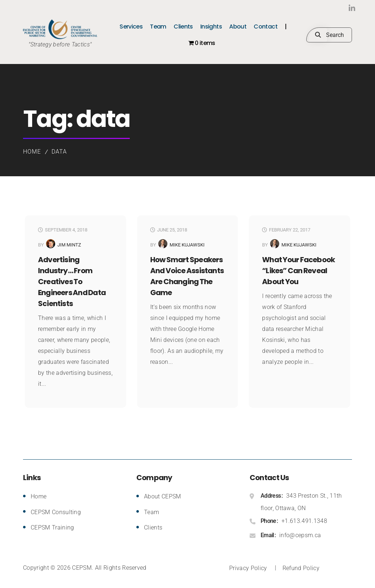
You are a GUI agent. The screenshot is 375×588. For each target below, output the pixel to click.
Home (32, 152)
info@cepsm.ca (300, 535)
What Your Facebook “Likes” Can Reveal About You (298, 271)
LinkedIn (337, 8)
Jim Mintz (69, 245)
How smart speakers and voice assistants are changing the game (187, 276)
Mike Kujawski (187, 245)
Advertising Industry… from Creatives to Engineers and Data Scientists (72, 282)
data (59, 152)
